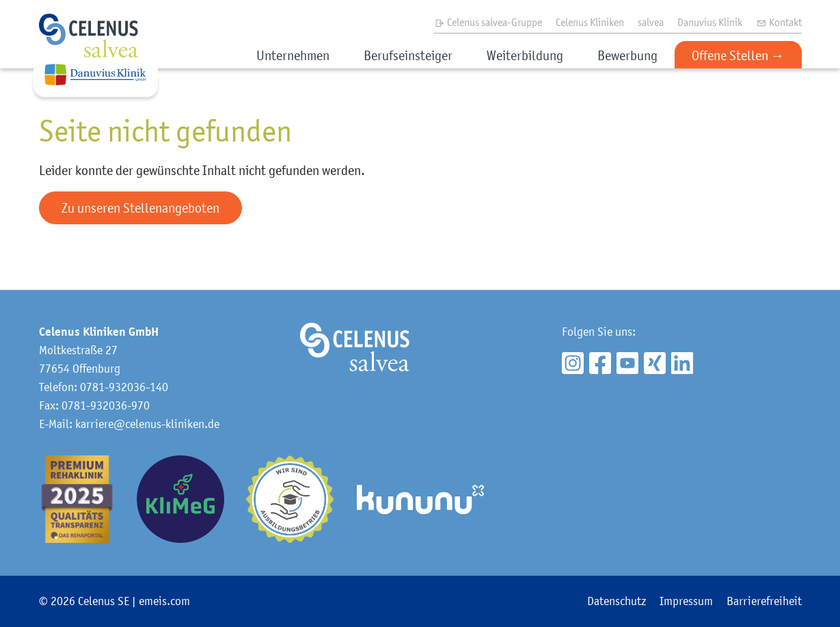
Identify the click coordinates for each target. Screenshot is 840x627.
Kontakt (779, 22)
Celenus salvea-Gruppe (488, 22)
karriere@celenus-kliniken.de (147, 424)
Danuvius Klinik (710, 22)
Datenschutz (617, 601)
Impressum (686, 601)
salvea (651, 22)
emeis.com (164, 601)
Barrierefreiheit (764, 601)
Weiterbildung (525, 55)
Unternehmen (293, 55)
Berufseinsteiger (408, 55)
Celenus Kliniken (590, 22)
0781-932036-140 (124, 387)
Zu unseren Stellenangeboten (140, 208)
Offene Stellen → (738, 55)
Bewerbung (627, 55)
